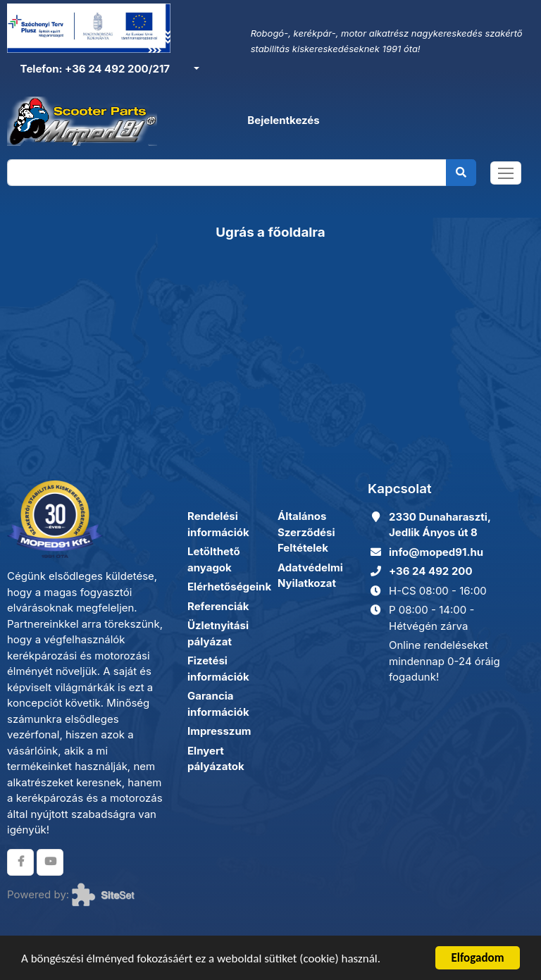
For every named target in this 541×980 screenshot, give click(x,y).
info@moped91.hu (436, 552)
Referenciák (218, 606)
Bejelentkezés (283, 120)
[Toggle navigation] (506, 173)
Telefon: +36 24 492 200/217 (94, 69)
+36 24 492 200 (431, 571)
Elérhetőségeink (229, 587)
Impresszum (219, 731)
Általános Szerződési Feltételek (306, 532)
